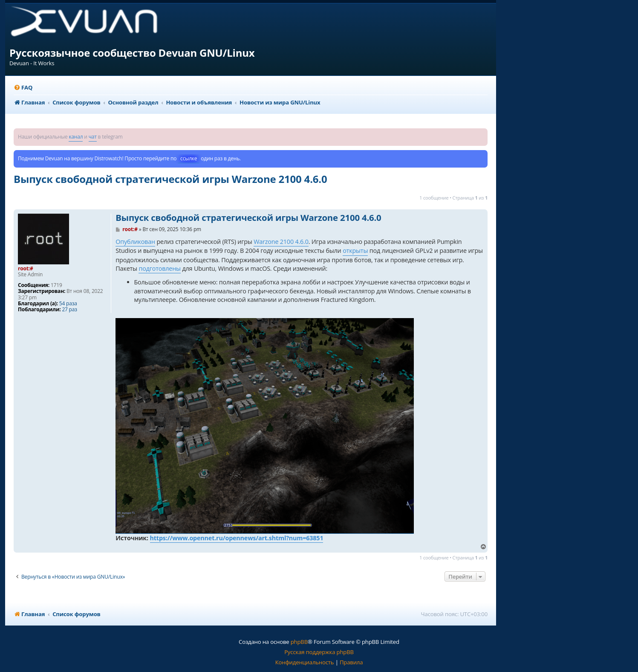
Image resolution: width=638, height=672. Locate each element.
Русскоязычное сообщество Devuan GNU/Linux (132, 53)
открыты (355, 251)
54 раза (68, 304)
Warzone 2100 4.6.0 (281, 242)
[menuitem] (23, 88)
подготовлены (159, 268)
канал (76, 137)
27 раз (69, 310)
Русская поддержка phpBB (319, 652)
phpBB (299, 642)
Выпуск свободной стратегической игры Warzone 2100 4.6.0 (170, 179)
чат (93, 137)
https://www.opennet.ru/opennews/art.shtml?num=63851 (237, 538)
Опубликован (135, 242)
